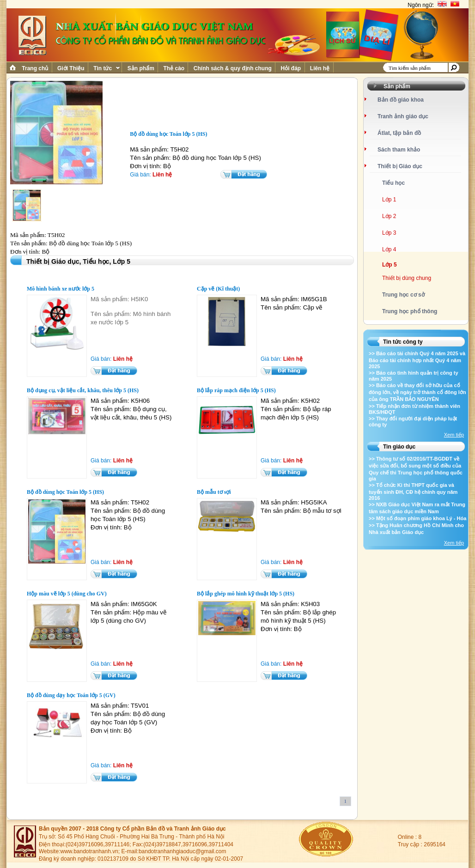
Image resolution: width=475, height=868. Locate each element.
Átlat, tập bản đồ (399, 133)
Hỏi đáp (291, 68)
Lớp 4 (389, 249)
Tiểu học (393, 183)
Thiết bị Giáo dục (400, 166)
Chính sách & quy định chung (232, 68)
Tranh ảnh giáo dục (403, 116)
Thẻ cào (174, 68)
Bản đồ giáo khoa (401, 100)
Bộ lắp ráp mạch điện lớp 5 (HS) (236, 390)
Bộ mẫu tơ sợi (214, 492)
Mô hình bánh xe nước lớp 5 (61, 289)
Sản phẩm (141, 68)
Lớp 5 (390, 265)
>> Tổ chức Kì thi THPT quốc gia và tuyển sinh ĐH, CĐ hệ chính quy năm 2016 (413, 492)
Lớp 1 (389, 200)
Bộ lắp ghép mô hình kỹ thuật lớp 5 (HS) (246, 594)
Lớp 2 (389, 216)
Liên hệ (320, 68)
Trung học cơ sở (403, 295)
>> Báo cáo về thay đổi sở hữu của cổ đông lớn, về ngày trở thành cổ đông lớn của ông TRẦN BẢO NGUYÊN (417, 392)
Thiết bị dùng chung (407, 278)
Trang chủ (35, 68)
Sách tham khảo (399, 150)
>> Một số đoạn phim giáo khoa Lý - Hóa (417, 518)
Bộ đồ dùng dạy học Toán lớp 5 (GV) (71, 695)
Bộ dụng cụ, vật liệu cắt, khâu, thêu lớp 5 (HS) (83, 390)
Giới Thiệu (71, 68)
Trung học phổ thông (410, 311)
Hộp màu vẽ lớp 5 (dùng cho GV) (67, 594)
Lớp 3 (389, 233)
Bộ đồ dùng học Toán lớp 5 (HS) (65, 492)
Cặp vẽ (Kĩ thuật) (218, 289)
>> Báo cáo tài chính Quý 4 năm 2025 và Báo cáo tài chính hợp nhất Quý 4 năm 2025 (417, 360)
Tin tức (106, 68)
